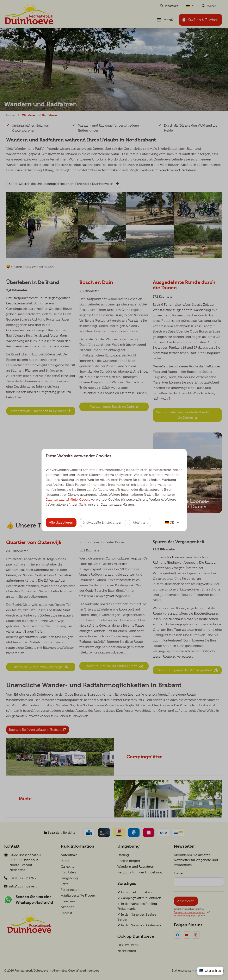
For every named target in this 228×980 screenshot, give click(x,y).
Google (85, 500)
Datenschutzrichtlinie (62, 500)
